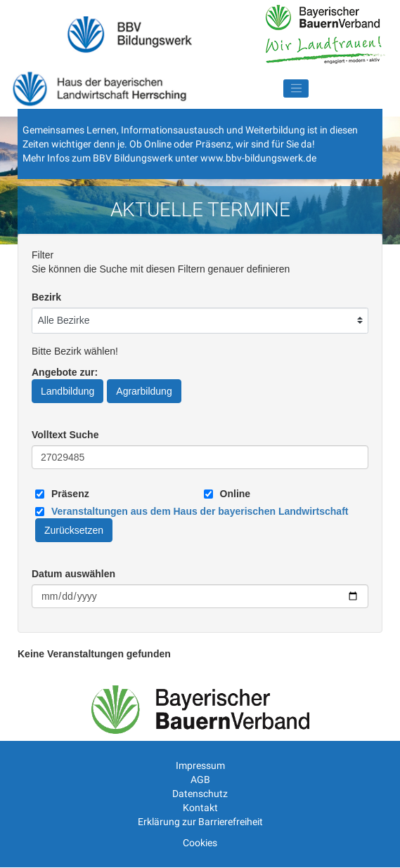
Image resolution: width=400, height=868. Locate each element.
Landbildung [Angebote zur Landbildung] (67, 391)
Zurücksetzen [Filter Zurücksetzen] (74, 530)
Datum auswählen (73, 574)
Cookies (200, 843)
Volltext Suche (65, 435)
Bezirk (46, 297)
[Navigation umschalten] (296, 88)
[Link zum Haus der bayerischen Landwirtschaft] (200, 511)
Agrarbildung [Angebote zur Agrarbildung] (144, 391)
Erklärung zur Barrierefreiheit (200, 822)
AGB (200, 780)
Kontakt (200, 808)
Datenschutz (200, 794)
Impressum (200, 765)
